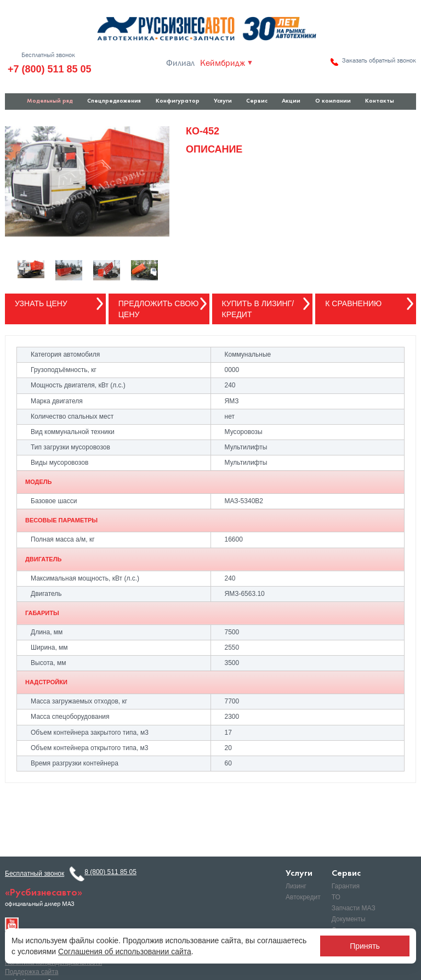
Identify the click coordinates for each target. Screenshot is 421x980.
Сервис (257, 101)
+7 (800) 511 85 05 (50, 69)
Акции (291, 101)
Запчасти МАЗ (354, 908)
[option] (87, 181)
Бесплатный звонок (48, 55)
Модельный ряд (50, 101)
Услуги (223, 101)
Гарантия (346, 886)
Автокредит (303, 897)
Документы (349, 919)
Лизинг (296, 886)
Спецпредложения (114, 101)
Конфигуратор (178, 101)
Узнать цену (41, 303)
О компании (333, 101)
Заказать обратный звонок (379, 60)
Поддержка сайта (32, 972)
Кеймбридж (223, 63)
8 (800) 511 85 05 (110, 872)
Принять (365, 946)
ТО (336, 897)
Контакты (380, 101)
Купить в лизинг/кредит (258, 309)
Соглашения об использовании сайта (125, 951)
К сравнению (353, 303)
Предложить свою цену (159, 309)
